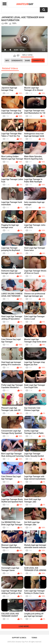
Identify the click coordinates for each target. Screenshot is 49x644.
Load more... (24, 626)
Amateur (25, 4)
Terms (34, 638)
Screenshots (17, 61)
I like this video (15, 56)
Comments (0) (38, 61)
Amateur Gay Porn (22, 642)
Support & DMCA (19, 638)
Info (7, 61)
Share (27, 61)
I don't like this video (18, 56)
